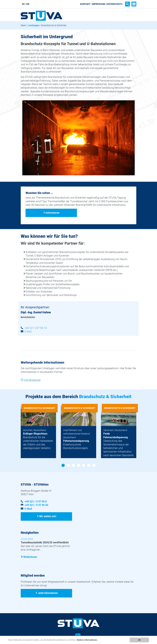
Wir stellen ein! (48, 516)
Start (23, 25)
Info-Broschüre (32, 380)
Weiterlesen (30, 557)
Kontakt (85, 4)
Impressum (98, 4)
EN (28, 4)
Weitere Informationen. (87, 640)
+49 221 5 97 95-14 (36, 328)
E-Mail (28, 332)
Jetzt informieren (48, 593)
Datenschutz (114, 4)
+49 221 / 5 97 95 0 (36, 502)
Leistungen (34, 25)
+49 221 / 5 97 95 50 (36, 505)
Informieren (52, 213)
